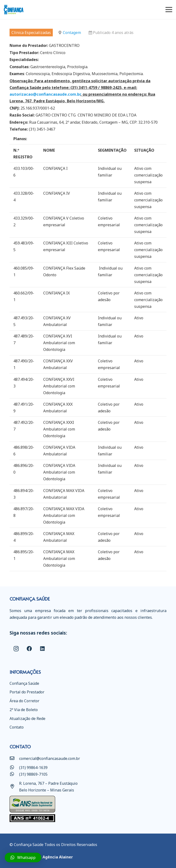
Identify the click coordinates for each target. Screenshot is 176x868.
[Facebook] (29, 649)
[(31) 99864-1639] (14, 768)
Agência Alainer (58, 857)
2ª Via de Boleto (24, 710)
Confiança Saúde (24, 683)
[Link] (14, 10)
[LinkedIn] (42, 649)
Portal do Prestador (27, 692)
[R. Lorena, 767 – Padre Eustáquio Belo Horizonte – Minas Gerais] (14, 787)
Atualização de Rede (27, 719)
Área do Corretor (24, 701)
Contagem (72, 33)
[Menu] (169, 10)
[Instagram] (16, 649)
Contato (17, 727)
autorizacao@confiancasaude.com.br (45, 94)
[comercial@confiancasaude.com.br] (14, 758)
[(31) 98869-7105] (14, 774)
